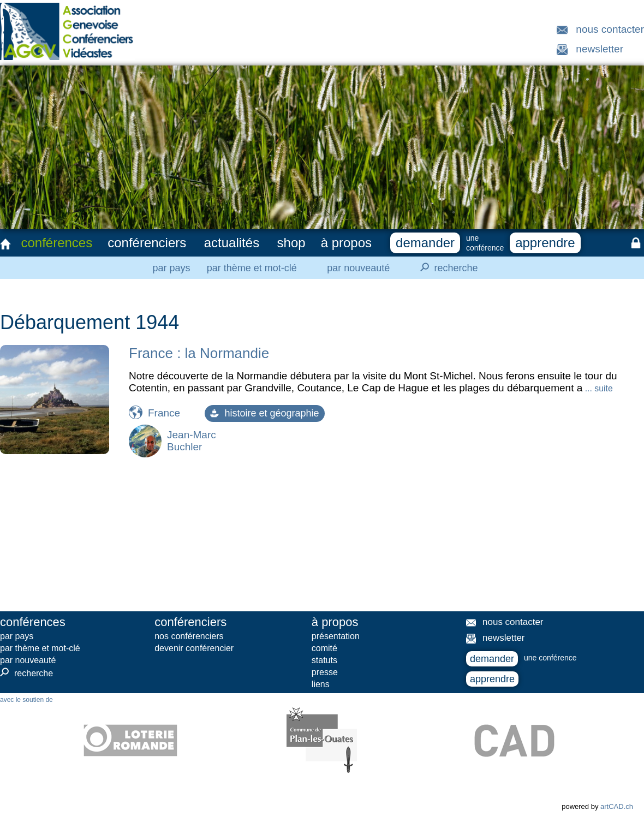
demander (425, 243)
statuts (324, 660)
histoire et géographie (264, 413)
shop (291, 243)
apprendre (545, 243)
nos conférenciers (189, 636)
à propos (346, 243)
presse (325, 672)
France (164, 413)
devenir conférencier (194, 648)
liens (321, 684)
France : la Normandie (199, 353)
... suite (597, 388)
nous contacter (610, 29)
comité (324, 648)
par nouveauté (358, 268)
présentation (336, 636)
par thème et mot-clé (252, 268)
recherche (446, 267)
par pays (171, 268)
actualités (232, 243)
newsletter (600, 49)
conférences (56, 243)
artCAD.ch (617, 806)
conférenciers (147, 243)
